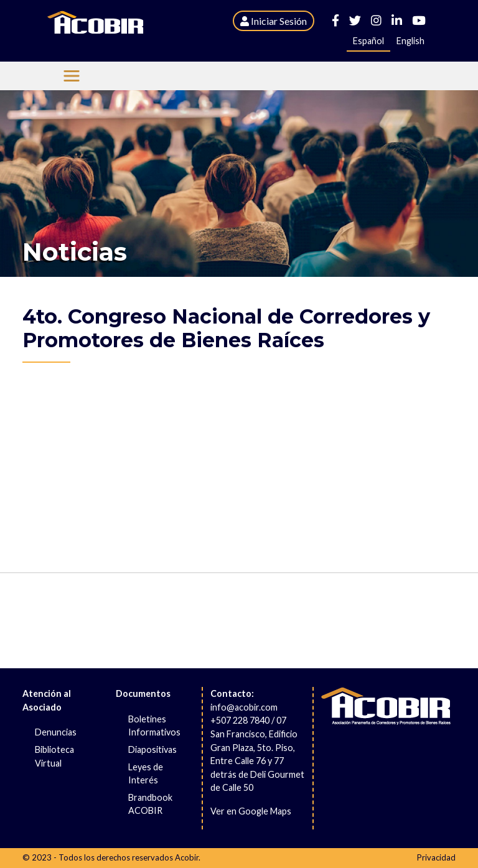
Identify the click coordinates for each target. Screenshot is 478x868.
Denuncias (56, 732)
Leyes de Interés (146, 774)
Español (368, 41)
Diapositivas (152, 749)
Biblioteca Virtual (54, 756)
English (410, 41)
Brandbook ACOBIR (150, 804)
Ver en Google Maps (251, 811)
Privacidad (436, 857)
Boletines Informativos (154, 726)
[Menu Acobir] (72, 76)
